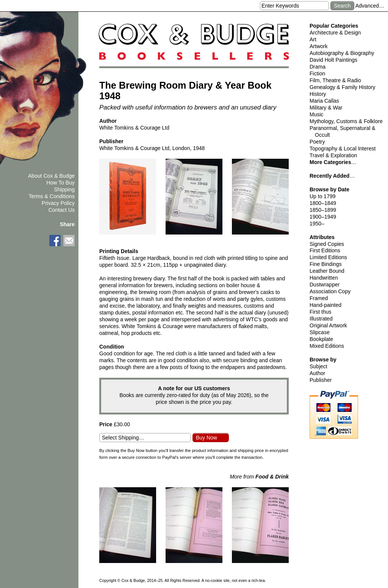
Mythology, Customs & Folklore (346, 121)
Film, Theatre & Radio (335, 80)
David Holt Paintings (333, 60)
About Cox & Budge (51, 176)
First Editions (325, 250)
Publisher (321, 380)
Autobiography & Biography (342, 53)
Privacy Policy (58, 203)
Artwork (318, 46)
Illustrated (321, 319)
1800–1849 (323, 203)
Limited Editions (328, 257)
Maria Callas (324, 101)
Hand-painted (325, 305)
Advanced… (370, 6)
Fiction (317, 73)
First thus (321, 312)
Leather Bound (327, 271)
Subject (318, 366)
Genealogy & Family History (343, 87)
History (318, 94)
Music (317, 114)
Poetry (317, 142)
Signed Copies (327, 244)
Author (317, 373)
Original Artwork (328, 325)
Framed (319, 298)
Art (313, 39)
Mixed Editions (327, 346)
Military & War (326, 108)
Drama (318, 67)
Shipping (65, 189)
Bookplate (321, 339)
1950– (317, 224)
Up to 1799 (323, 196)
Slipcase (320, 332)
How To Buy (61, 183)
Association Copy (330, 291)
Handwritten (324, 278)
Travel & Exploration (333, 155)
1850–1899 (323, 210)
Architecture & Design (335, 33)
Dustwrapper (325, 285)
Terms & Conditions (52, 196)
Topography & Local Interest (343, 149)
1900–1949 (323, 217)
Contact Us (62, 210)
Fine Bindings (326, 264)
